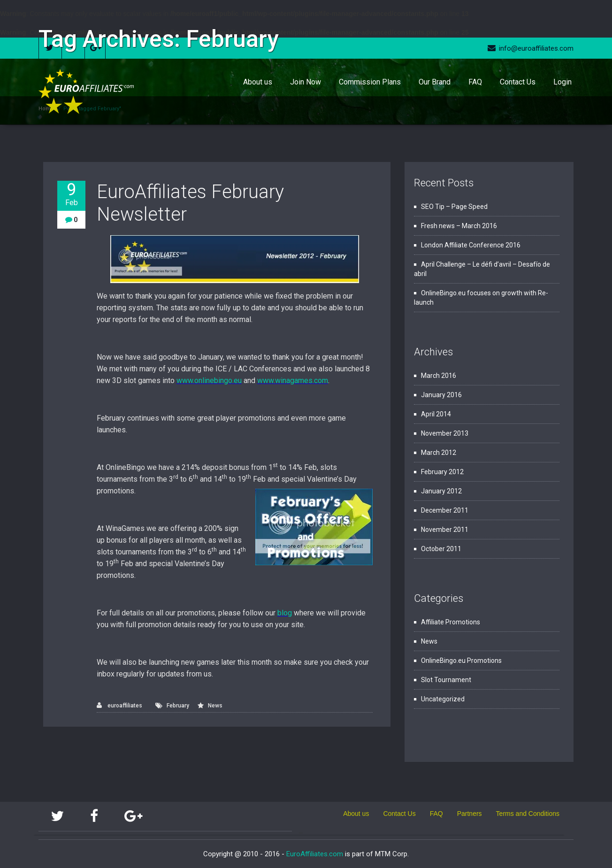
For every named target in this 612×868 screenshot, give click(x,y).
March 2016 (439, 376)
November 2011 (445, 530)
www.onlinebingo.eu (209, 380)
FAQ (475, 82)
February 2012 (442, 472)
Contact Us (518, 82)
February (178, 706)
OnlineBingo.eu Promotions (461, 661)
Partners (470, 814)
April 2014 (436, 414)
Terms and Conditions (528, 814)
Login (562, 82)
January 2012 (441, 491)
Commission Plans (370, 82)
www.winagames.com (293, 380)
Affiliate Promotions (451, 622)
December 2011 (445, 510)
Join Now (306, 82)
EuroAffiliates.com (315, 854)
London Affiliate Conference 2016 (471, 245)
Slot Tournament (446, 680)
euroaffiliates (119, 705)
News (215, 706)
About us (258, 82)
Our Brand (435, 82)
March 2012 (439, 453)
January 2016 (441, 395)
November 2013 (445, 433)
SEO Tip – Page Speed (454, 207)
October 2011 (441, 549)
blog (285, 613)
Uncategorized (443, 699)
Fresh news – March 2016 (459, 226)
